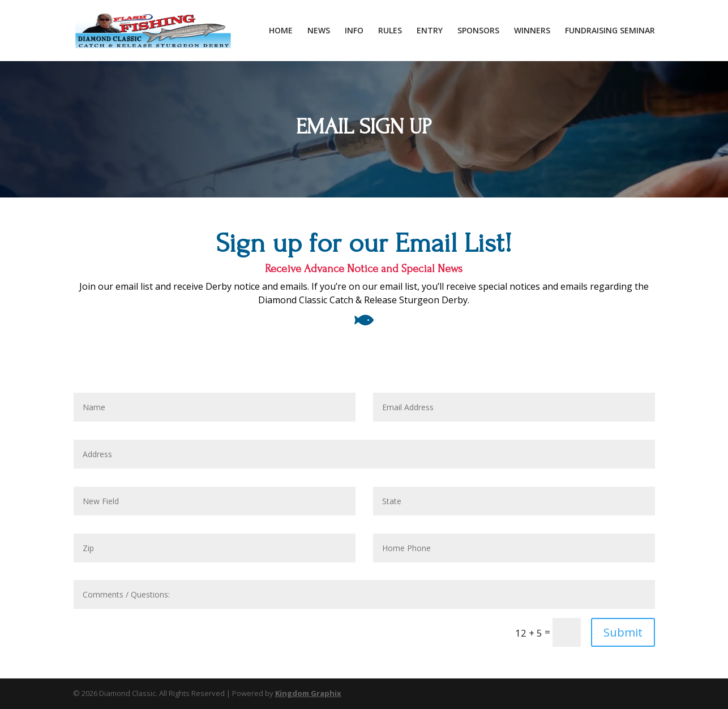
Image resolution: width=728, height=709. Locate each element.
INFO (354, 31)
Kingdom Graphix (308, 693)
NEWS (319, 31)
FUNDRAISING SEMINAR (610, 31)
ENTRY (430, 31)
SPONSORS (478, 31)
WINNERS (532, 31)
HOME (281, 31)
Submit (623, 632)
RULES (390, 31)
